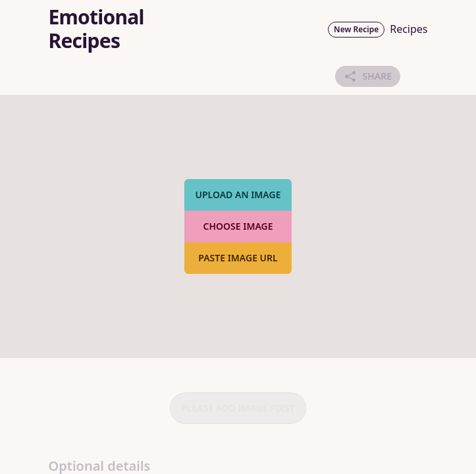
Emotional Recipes (96, 29)
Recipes (409, 29)
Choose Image (238, 226)
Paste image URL (238, 258)
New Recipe (356, 29)
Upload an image (238, 195)
